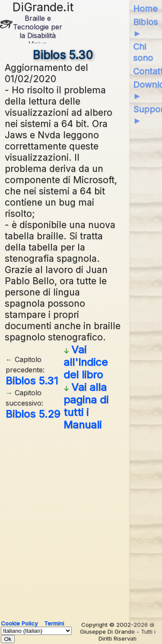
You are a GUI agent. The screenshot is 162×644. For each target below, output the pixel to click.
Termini (54, 623)
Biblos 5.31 (32, 381)
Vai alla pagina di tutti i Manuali (86, 406)
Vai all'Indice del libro (86, 362)
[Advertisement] (81, 522)
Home (145, 9)
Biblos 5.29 (33, 414)
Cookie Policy (19, 623)
